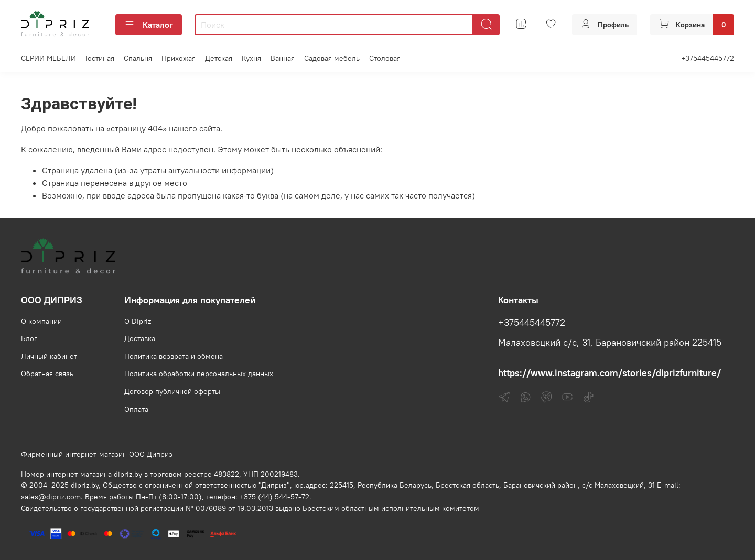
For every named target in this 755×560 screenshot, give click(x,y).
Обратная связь (47, 374)
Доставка (140, 338)
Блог (29, 338)
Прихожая (179, 58)
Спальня (138, 58)
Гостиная (100, 58)
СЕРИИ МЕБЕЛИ (48, 58)
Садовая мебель (332, 58)
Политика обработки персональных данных (199, 374)
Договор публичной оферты (172, 391)
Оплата (136, 409)
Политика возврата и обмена (174, 356)
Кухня (251, 58)
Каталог (149, 25)
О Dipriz (138, 321)
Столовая (385, 58)
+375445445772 (708, 58)
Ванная (283, 58)
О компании (41, 321)
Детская (219, 58)
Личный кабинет (49, 356)
